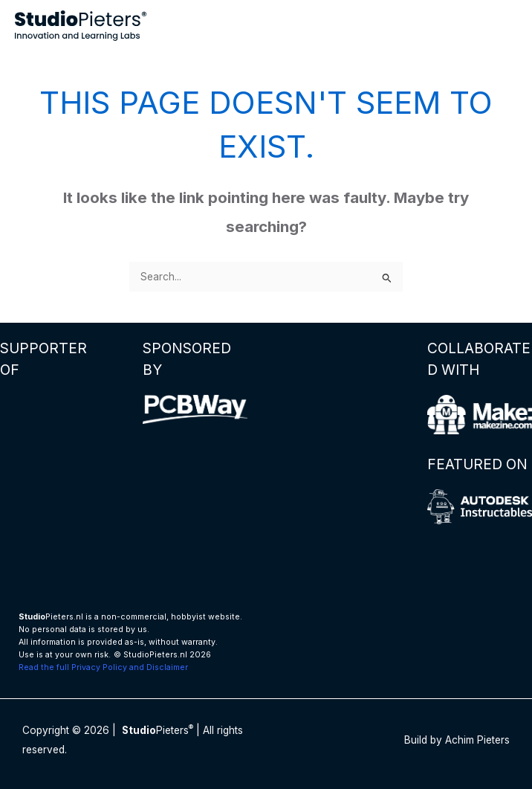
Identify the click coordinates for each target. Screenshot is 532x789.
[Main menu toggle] (503, 26)
